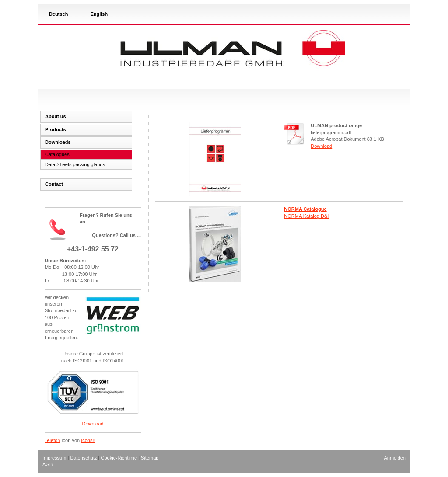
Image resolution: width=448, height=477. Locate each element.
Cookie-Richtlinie (119, 458)
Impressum (54, 458)
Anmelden (395, 458)
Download (321, 146)
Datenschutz (83, 458)
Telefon (52, 440)
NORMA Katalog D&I (306, 216)
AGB (47, 464)
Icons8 (88, 440)
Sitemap (150, 458)
